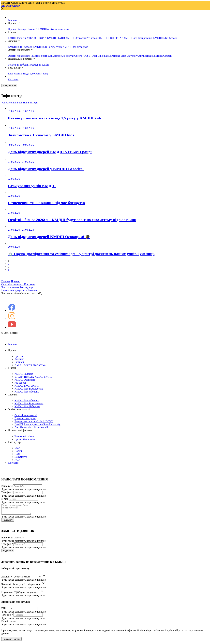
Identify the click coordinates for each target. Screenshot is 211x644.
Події (26, 74)
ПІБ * (4, 610)
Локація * (7, 579)
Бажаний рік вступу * (13, 586)
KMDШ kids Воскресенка (138, 38)
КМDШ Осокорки (76, 38)
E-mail (5, 499)
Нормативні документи (14, 290)
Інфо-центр (26, 287)
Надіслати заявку (11, 641)
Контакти (13, 79)
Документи (36, 74)
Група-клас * (8, 594)
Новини (18, 74)
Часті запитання (10, 287)
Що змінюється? (11, 6)
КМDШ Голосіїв (17, 38)
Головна (12, 20)
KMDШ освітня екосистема (53, 29)
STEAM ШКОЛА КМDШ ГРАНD (46, 38)
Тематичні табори (18, 65)
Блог (11, 74)
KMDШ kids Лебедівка (75, 47)
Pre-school (92, 38)
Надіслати (8, 522)
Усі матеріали (9, 103)
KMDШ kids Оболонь (165, 38)
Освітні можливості (19, 56)
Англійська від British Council (155, 56)
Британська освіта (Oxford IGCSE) (72, 56)
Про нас (12, 29)
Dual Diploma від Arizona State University (115, 56)
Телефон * (7, 492)
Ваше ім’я (7, 486)
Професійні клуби (39, 65)
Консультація (9, 85)
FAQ (45, 74)
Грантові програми (41, 56)
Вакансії (33, 29)
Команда (22, 29)
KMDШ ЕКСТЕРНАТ (110, 38)
